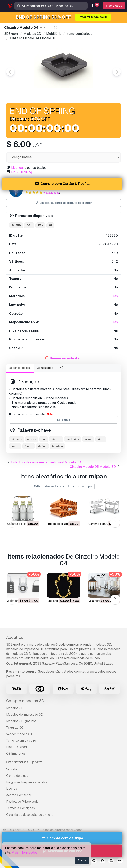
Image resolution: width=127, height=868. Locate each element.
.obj (29, 225)
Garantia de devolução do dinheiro (30, 815)
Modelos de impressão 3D (25, 715)
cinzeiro (17, 439)
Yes (115, 296)
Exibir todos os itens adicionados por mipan (64, 486)
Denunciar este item (66, 358)
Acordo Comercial (19, 795)
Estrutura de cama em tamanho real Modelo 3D (46, 462)
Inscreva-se (114, 6)
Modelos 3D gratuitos (21, 721)
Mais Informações (24, 853)
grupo (88, 439)
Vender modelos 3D (20, 734)
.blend (16, 225)
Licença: (18, 168)
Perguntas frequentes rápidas (27, 782)
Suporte (12, 769)
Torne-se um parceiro (21, 740)
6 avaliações (52, 193)
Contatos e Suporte (24, 762)
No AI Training (22, 172)
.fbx (40, 225)
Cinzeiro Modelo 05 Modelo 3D (93, 467)
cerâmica (73, 439)
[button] (115, 522)
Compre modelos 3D (25, 701)
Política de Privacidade (22, 802)
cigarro (56, 439)
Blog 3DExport (17, 747)
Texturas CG (15, 728)
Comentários (45, 368)
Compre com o (62, 838)
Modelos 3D (15, 708)
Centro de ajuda (17, 776)
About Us (15, 637)
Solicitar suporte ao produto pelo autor (64, 203)
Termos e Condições (20, 808)
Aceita (82, 860)
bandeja (57, 446)
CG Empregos (16, 753)
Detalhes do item (20, 368)
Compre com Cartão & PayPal (62, 184)
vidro (101, 439)
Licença (12, 789)
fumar (29, 446)
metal (15, 446)
